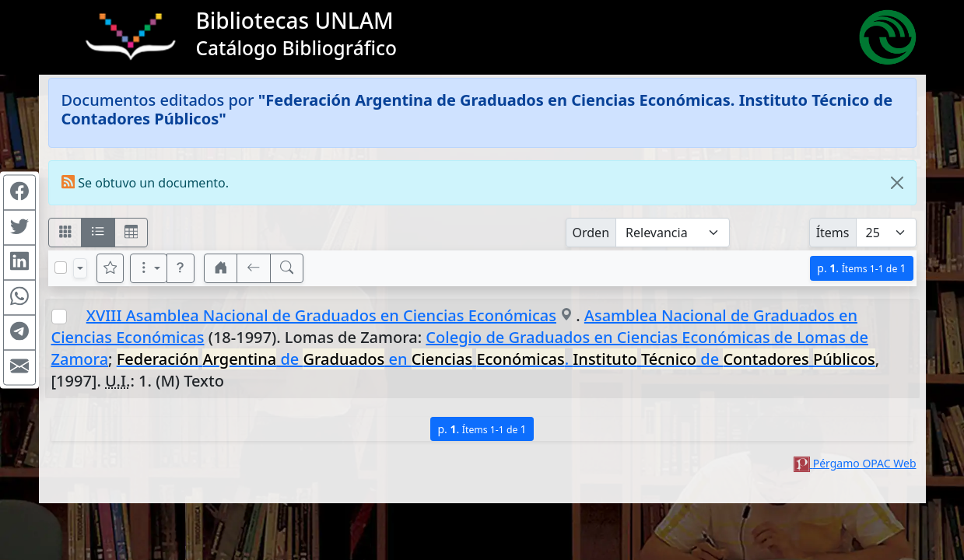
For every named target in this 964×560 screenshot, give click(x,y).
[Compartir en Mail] (19, 368)
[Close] (897, 183)
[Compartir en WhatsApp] (19, 298)
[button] (181, 268)
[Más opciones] (149, 268)
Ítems (833, 233)
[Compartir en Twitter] (19, 228)
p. (861, 268)
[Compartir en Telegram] (19, 333)
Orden (591, 233)
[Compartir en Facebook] (19, 193)
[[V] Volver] (254, 268)
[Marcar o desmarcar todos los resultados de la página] (61, 268)
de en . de (496, 359)
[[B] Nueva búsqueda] (287, 268)
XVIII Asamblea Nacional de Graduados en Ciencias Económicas (321, 315)
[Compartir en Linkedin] (19, 263)
